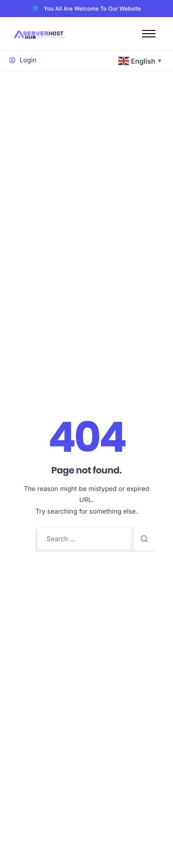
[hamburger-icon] (149, 34)
